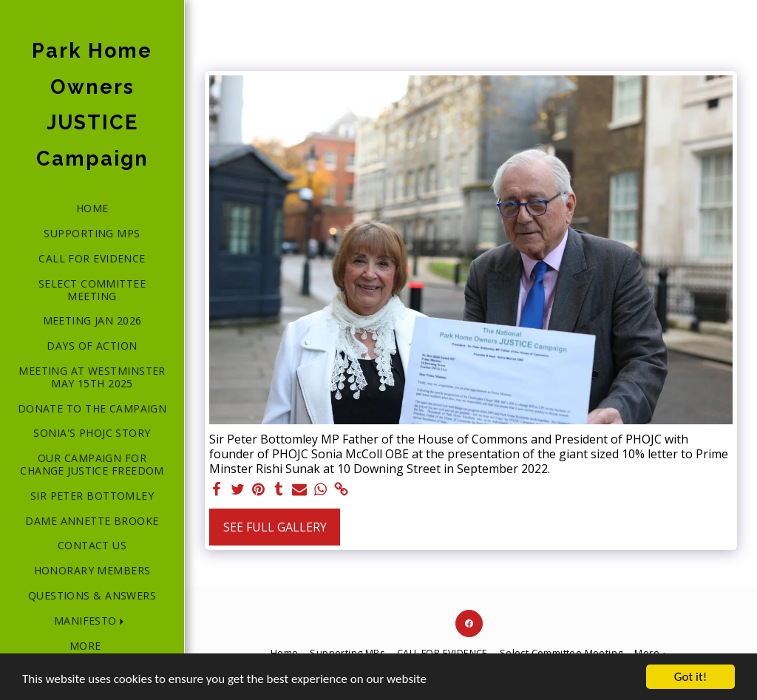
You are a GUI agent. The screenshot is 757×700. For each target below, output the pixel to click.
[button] (92, 621)
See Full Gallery (275, 527)
